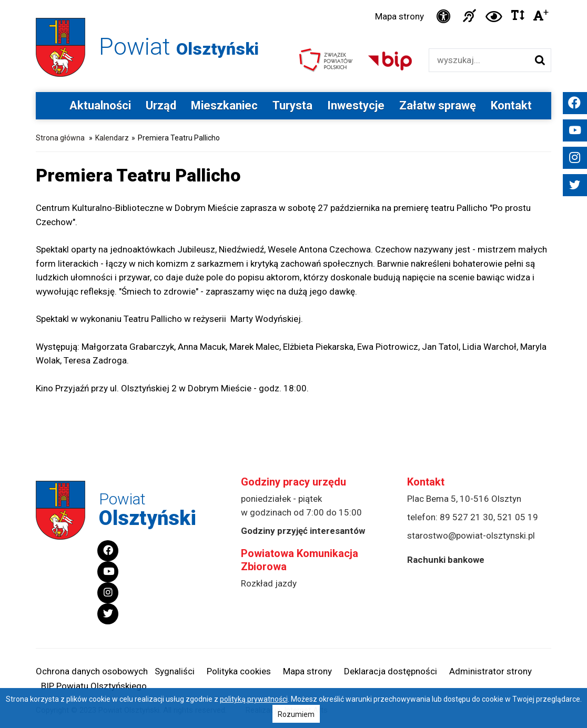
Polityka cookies (239, 671)
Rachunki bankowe (446, 560)
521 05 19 (518, 517)
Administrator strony (490, 671)
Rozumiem (296, 714)
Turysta (292, 105)
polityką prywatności (254, 699)
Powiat (179, 47)
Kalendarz (112, 138)
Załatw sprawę (438, 105)
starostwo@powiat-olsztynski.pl (471, 535)
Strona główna (60, 138)
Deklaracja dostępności (391, 671)
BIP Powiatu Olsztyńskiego (94, 686)
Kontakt (511, 105)
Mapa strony (399, 16)
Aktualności (100, 105)
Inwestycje (356, 105)
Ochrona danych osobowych (92, 671)
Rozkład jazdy (269, 583)
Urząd (161, 105)
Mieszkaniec (224, 105)
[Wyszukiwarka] (479, 60)
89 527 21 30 (467, 517)
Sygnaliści (175, 671)
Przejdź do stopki (294, 0)
